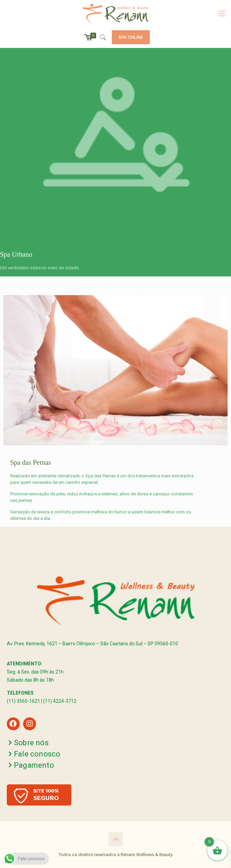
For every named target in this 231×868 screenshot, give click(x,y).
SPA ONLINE (131, 37)
